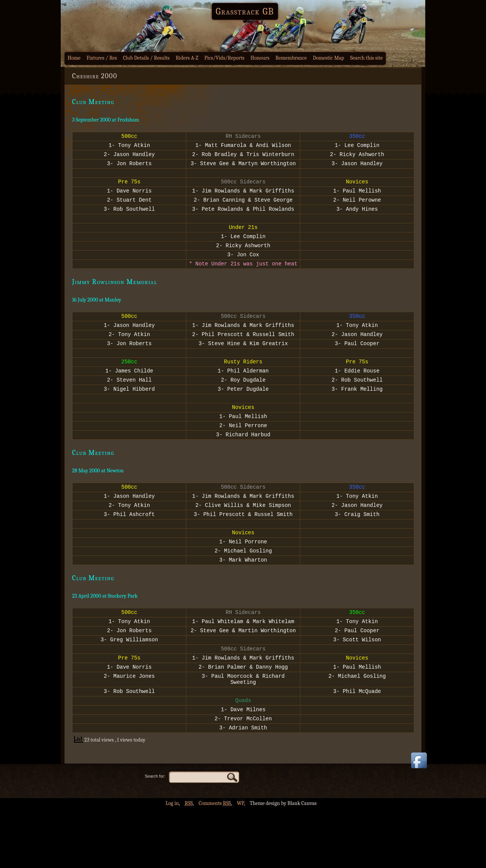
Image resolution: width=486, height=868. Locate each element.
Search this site (366, 58)
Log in (172, 862)
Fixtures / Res (102, 58)
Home (74, 58)
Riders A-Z (187, 58)
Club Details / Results (146, 58)
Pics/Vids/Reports (224, 58)
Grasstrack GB (245, 11)
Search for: (155, 835)
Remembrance (291, 58)
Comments (215, 862)
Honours (260, 58)
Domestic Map (328, 58)
